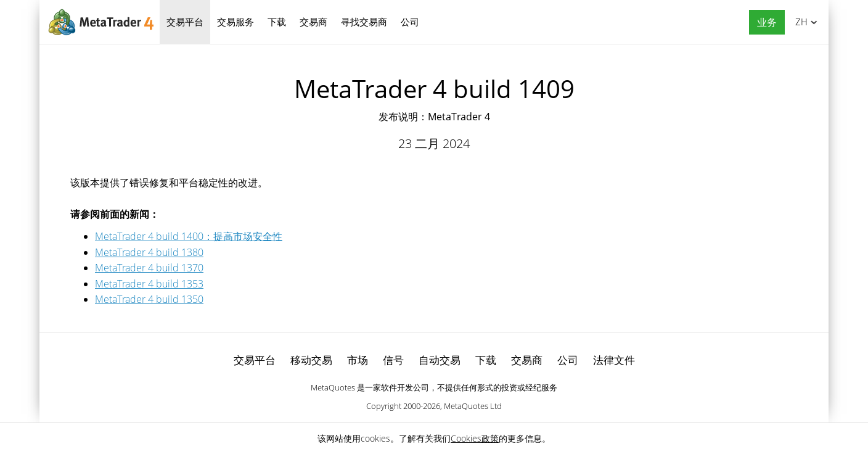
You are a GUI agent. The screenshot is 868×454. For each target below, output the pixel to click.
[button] (764, 23)
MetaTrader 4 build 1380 (149, 252)
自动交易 (440, 360)
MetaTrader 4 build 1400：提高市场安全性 (189, 236)
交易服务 (235, 22)
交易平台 (185, 22)
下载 (277, 22)
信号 (393, 360)
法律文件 (614, 360)
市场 (358, 360)
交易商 (313, 22)
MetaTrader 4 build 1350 (149, 299)
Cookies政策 (475, 438)
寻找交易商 (364, 22)
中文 (799, 22)
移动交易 (311, 360)
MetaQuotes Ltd (473, 406)
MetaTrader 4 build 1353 (149, 284)
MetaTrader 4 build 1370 (149, 268)
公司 (410, 22)
